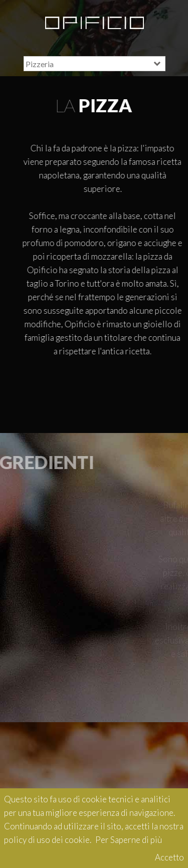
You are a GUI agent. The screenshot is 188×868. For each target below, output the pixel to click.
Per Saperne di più (129, 840)
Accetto (169, 857)
